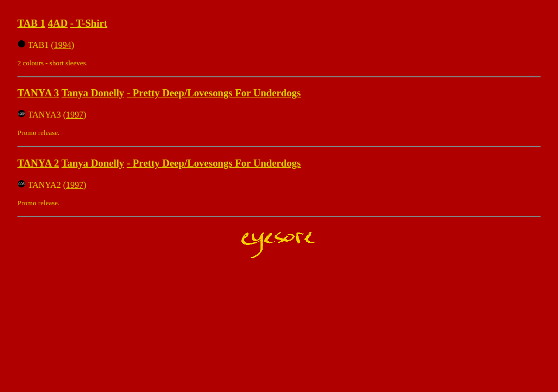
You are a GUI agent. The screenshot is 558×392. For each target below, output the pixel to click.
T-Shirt (92, 23)
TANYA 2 (38, 163)
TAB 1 (31, 23)
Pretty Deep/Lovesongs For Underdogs (217, 93)
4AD (58, 23)
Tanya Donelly (93, 93)
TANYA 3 (38, 93)
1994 (63, 45)
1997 (75, 115)
